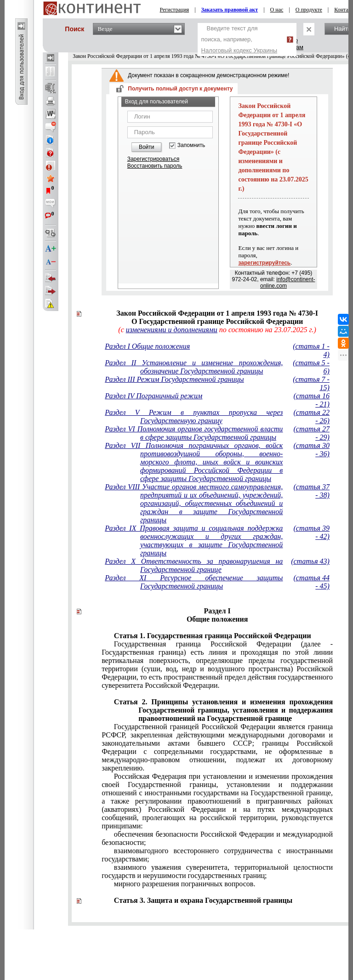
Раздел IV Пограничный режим (154, 396)
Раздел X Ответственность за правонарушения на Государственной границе (194, 565)
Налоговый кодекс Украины (239, 50)
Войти (147, 147)
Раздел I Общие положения (147, 346)
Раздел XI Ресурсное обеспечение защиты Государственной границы (194, 582)
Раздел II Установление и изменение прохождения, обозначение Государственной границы (194, 367)
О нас (277, 10)
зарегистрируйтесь (264, 263)
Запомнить (191, 145)
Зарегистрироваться (153, 159)
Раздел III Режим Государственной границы (174, 379)
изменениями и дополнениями (172, 330)
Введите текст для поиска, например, (239, 39)
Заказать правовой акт (230, 10)
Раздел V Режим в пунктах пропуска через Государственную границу (194, 416)
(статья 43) (310, 561)
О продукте (309, 10)
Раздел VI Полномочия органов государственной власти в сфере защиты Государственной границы (194, 433)
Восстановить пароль (155, 166)
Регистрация (175, 10)
